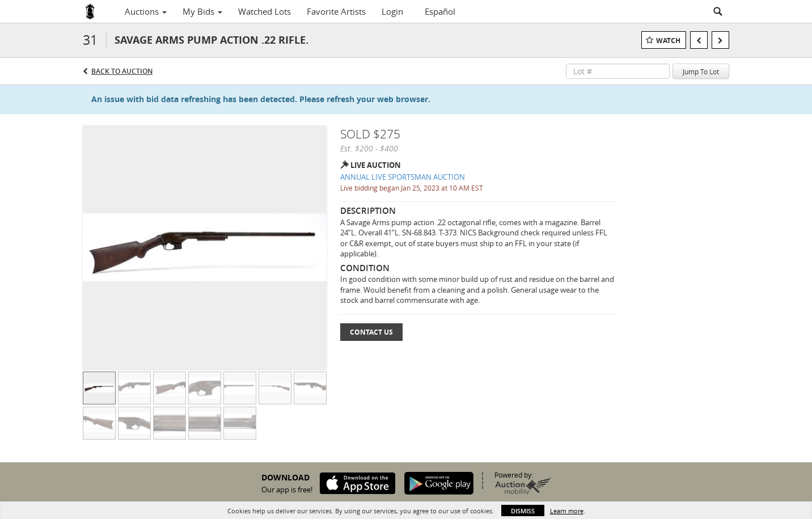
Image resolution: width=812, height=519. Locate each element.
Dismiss (523, 511)
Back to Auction (122, 71)
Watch (668, 41)
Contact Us (371, 332)
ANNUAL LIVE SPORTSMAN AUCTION (403, 177)
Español (440, 11)
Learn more (567, 511)
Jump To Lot (701, 71)
